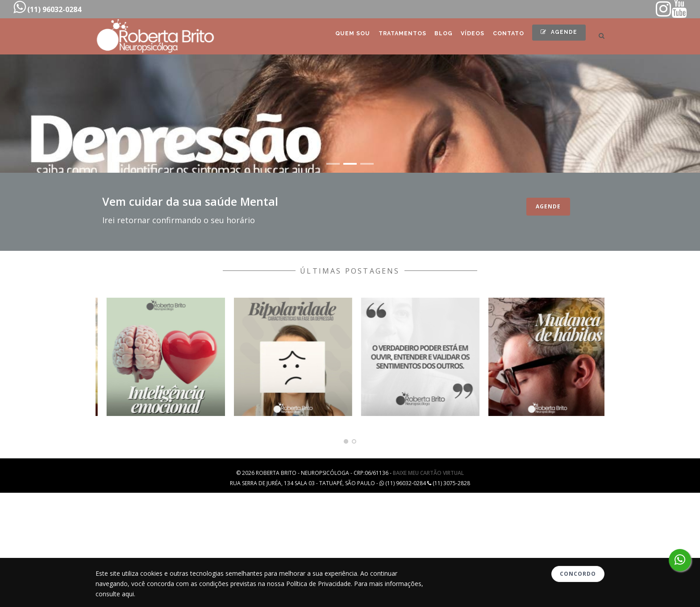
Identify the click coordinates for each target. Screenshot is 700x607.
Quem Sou (329, 37)
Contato (502, 37)
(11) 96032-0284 (47, 7)
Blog (428, 37)
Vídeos (462, 37)
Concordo (578, 574)
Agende (557, 35)
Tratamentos (383, 37)
